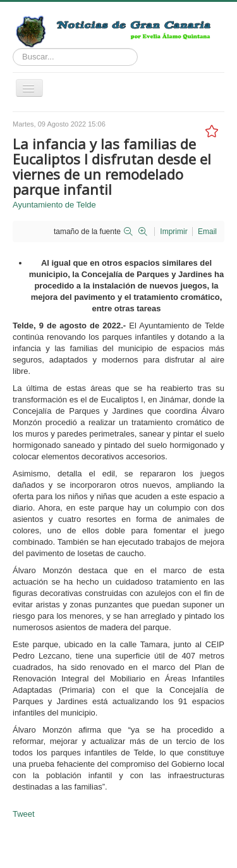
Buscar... (13, 48)
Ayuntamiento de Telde (54, 205)
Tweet (24, 814)
